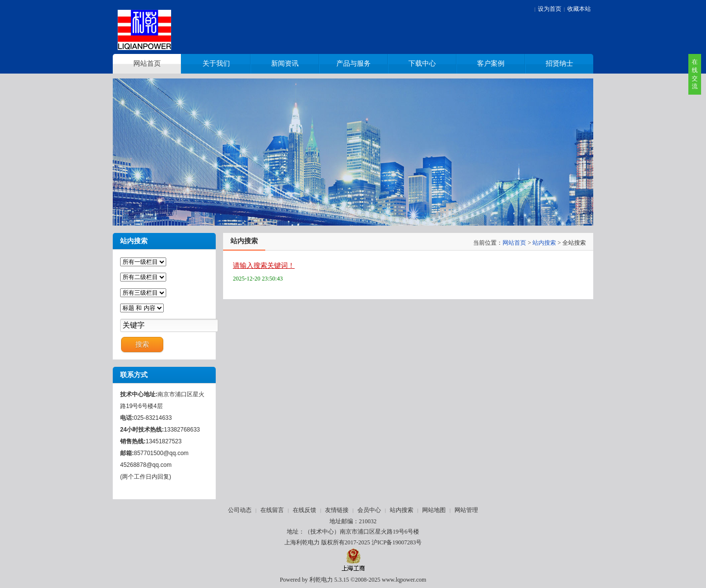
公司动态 (240, 510)
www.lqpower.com (404, 580)
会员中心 (369, 510)
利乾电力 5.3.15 (329, 580)
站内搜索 (544, 243)
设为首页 (550, 9)
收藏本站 (579, 9)
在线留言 (272, 510)
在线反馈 (304, 510)
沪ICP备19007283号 (397, 542)
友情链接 (337, 510)
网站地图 (434, 510)
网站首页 (514, 243)
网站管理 (466, 510)
